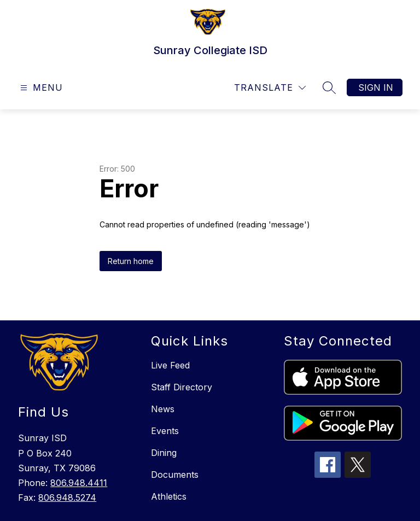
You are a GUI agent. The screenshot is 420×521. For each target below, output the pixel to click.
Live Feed (170, 365)
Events (165, 431)
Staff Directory (182, 387)
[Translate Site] (270, 88)
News (163, 409)
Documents (175, 475)
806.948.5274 (67, 497)
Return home (131, 261)
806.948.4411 (79, 483)
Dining (164, 453)
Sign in (376, 87)
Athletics (169, 496)
